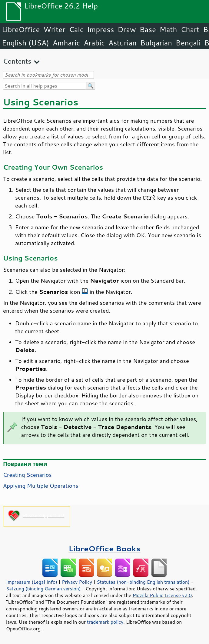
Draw (127, 29)
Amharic (66, 43)
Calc (76, 29)
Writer (54, 29)
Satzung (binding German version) (43, 589)
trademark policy (105, 622)
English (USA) (25, 43)
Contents (17, 61)
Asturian (123, 43)
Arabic (94, 43)
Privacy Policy (77, 582)
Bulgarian (156, 43)
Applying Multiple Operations (41, 486)
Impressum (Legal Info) (32, 582)
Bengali (188, 43)
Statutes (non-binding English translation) (143, 582)
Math (168, 29)
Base (148, 29)
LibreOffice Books (104, 548)
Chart (190, 29)
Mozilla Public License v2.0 (162, 595)
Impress (101, 29)
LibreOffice (21, 29)
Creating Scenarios (27, 475)
